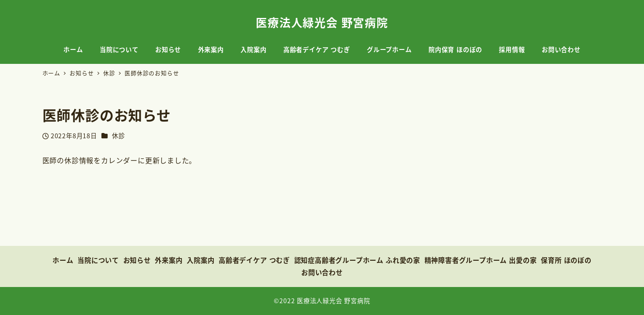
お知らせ (137, 260)
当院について (98, 260)
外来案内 (169, 260)
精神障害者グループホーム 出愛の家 (481, 260)
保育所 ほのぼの (566, 260)
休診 (118, 136)
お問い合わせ (322, 272)
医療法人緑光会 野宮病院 (322, 22)
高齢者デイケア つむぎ (254, 260)
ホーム (63, 260)
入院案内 (200, 260)
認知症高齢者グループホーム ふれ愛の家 (357, 260)
